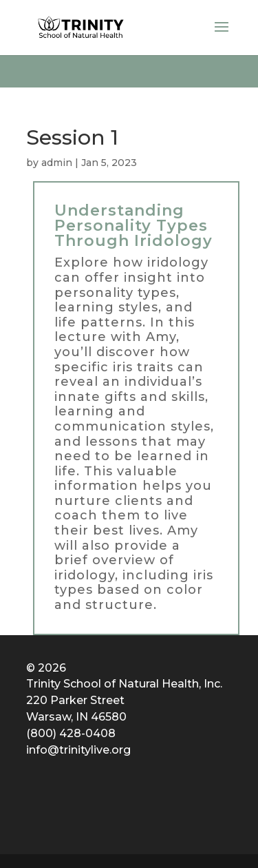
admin (57, 163)
